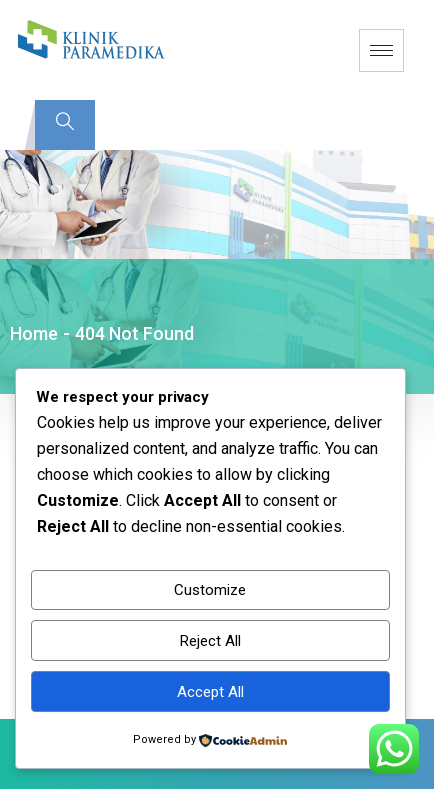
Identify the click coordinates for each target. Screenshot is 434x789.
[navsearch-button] (65, 125)
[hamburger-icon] (381, 50)
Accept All (210, 692)
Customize (210, 590)
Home (34, 333)
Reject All (210, 641)
